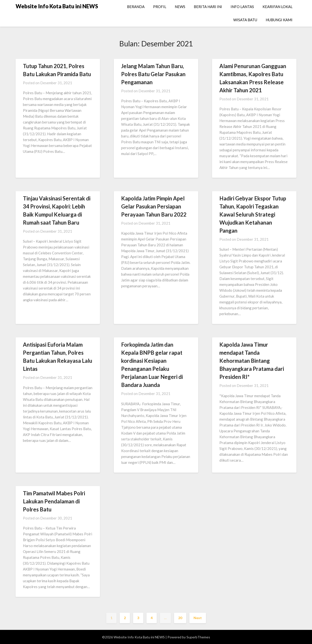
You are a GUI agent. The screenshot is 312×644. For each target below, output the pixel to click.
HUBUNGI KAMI (279, 20)
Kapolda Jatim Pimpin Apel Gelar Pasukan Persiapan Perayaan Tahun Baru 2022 (154, 206)
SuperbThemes (198, 637)
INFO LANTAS (242, 7)
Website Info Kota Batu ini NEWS (57, 6)
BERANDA (136, 7)
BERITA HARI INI (208, 7)
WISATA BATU (245, 20)
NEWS (180, 7)
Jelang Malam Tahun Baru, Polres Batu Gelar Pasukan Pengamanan (153, 74)
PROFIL (160, 7)
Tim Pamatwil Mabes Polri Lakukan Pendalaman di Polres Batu (54, 501)
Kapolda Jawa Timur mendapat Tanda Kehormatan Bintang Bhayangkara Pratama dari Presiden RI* (252, 361)
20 (180, 618)
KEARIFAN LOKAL (278, 7)
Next (198, 618)
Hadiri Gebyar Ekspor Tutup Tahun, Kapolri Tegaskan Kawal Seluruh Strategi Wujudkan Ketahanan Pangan (253, 214)
